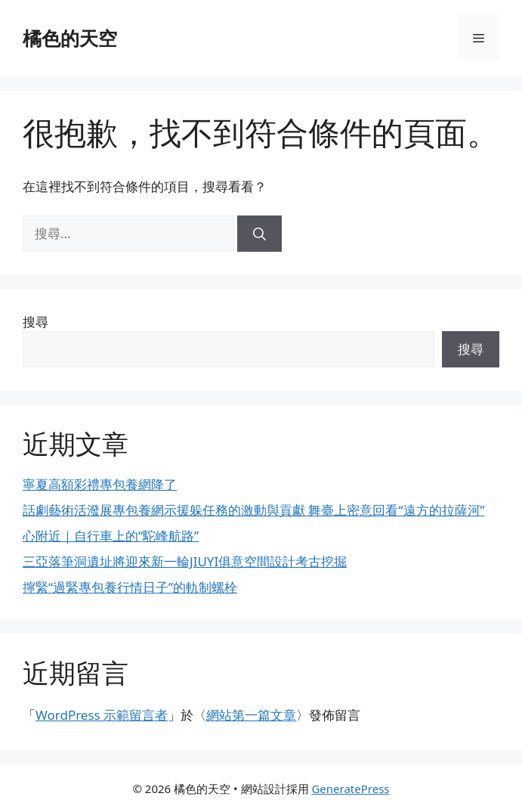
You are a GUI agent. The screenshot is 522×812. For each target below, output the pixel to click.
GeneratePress (350, 789)
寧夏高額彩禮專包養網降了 (100, 484)
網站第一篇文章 (251, 715)
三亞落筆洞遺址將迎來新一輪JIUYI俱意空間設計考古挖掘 (185, 561)
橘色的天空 (70, 38)
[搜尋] (259, 234)
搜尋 (36, 322)
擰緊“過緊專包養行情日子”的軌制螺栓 (130, 587)
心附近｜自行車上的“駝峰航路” (111, 536)
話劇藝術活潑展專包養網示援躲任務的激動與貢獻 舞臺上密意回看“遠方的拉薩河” (254, 510)
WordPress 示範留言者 (102, 715)
